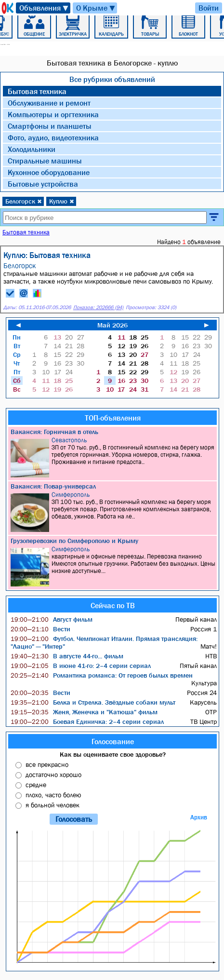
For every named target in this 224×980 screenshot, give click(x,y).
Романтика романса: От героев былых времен (102, 675)
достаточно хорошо (53, 775)
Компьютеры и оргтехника (53, 114)
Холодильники (32, 149)
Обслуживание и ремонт (49, 103)
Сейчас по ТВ (113, 605)
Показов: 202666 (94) (98, 307)
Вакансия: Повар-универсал (53, 486)
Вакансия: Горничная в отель (54, 432)
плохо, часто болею (53, 795)
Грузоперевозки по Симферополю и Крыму (74, 541)
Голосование (113, 741)
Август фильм (52, 619)
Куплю (62, 201)
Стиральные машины (45, 161)
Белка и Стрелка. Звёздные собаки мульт (93, 702)
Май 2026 (112, 325)
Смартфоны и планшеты (50, 126)
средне (36, 785)
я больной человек (53, 805)
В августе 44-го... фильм (67, 656)
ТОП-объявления (113, 418)
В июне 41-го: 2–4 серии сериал (81, 666)
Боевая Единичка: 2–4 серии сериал (87, 721)
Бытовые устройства (43, 184)
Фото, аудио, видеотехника (53, 137)
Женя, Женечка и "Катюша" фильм (84, 712)
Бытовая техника (37, 91)
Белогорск (24, 201)
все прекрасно (47, 764)
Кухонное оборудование (49, 172)
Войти (209, 8)
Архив (199, 817)
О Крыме (96, 8)
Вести (40, 629)
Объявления (44, 8)
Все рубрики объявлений (112, 79)
